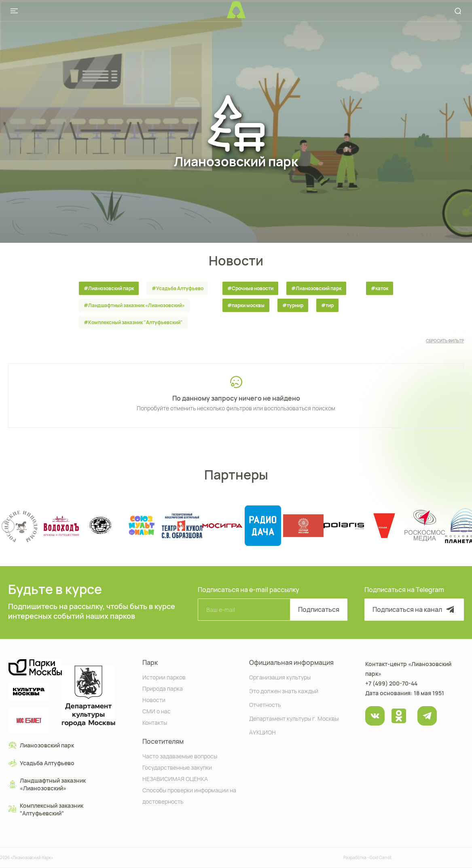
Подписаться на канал (414, 609)
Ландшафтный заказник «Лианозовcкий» (47, 784)
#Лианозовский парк (109, 288)
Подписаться (319, 609)
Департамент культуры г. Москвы (294, 718)
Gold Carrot (381, 857)
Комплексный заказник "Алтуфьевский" (46, 809)
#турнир (293, 305)
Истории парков (164, 677)
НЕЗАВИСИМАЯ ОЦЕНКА (175, 778)
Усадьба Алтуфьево (41, 763)
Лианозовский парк (41, 745)
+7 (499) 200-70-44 (391, 683)
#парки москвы (246, 305)
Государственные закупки (177, 767)
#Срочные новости (250, 288)
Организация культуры (280, 677)
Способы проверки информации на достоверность (189, 795)
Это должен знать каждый (284, 691)
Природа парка (163, 688)
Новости (154, 699)
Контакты (155, 722)
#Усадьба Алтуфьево (178, 288)
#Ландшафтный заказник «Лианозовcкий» (134, 305)
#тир (327, 305)
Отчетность (265, 704)
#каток (380, 288)
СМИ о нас (157, 711)
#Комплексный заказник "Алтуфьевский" (133, 322)
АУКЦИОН (262, 732)
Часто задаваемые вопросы (180, 756)
